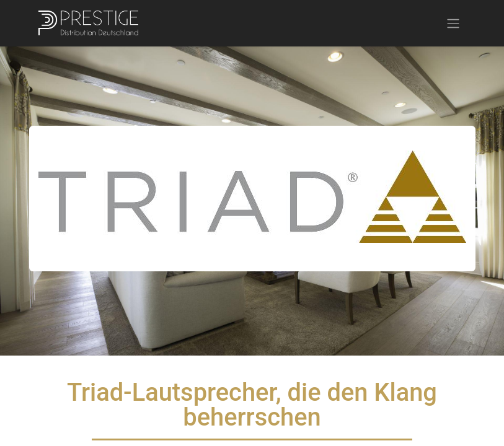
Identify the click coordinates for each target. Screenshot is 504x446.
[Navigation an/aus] (453, 23)
